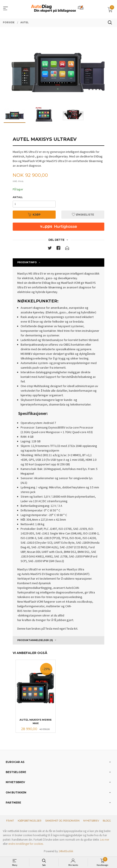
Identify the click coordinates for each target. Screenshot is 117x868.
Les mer (105, 840)
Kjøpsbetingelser (30, 821)
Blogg (107, 821)
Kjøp (34, 215)
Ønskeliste (83, 215)
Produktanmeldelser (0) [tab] (35, 640)
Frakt (10, 821)
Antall (18, 197)
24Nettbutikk (66, 851)
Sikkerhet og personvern (62, 821)
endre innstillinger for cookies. (26, 844)
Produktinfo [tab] (27, 262)
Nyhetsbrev (91, 821)
